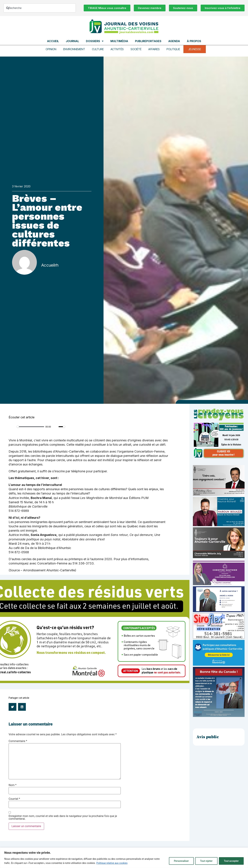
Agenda (174, 41)
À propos (194, 41)
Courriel (14, 799)
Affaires (154, 49)
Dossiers (95, 41)
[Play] (13, 427)
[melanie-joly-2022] (219, 557)
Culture (98, 49)
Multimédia (119, 41)
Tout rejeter (206, 861)
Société (136, 49)
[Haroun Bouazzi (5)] (219, 525)
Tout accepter (231, 861)
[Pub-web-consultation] (219, 665)
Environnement (74, 49)
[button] (12, 707)
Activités (117, 49)
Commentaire (18, 741)
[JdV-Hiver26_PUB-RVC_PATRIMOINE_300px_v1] (219, 458)
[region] (124, 858)
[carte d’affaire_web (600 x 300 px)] (219, 611)
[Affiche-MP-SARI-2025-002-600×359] (219, 495)
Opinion (51, 49)
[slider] (30, 427)
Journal (72, 41)
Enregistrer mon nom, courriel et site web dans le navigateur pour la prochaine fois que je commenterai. (63, 817)
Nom (12, 785)
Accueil (53, 41)
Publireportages (148, 41)
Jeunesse (195, 49)
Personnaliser (181, 861)
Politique (173, 49)
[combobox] (40, 8)
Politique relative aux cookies (112, 863)
